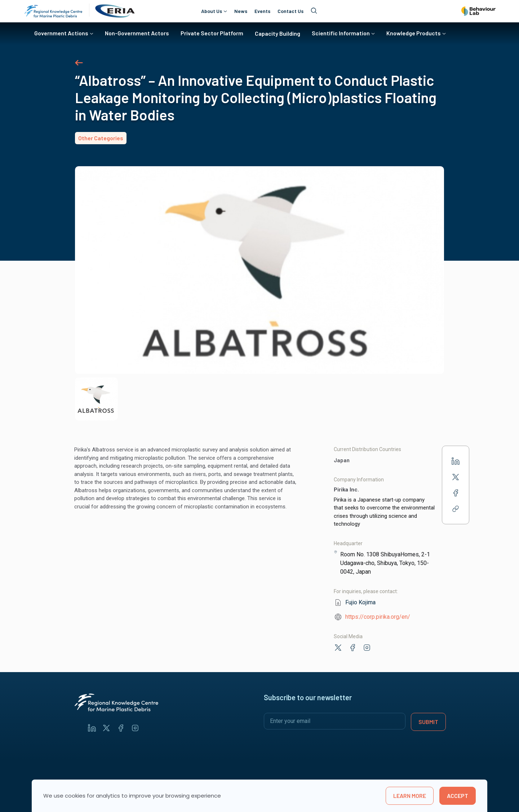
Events (262, 11)
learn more (410, 796)
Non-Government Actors (137, 33)
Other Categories (101, 138)
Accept (458, 796)
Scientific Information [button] (341, 33)
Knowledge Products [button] (414, 33)
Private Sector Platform (212, 33)
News (241, 11)
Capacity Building (278, 33)
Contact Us (290, 11)
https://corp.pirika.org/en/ (378, 617)
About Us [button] (212, 11)
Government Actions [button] (61, 33)
